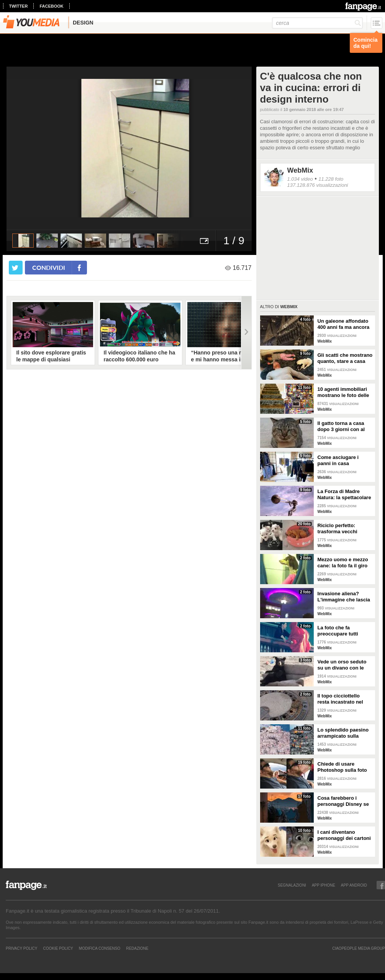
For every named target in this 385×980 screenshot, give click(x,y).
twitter (19, 6)
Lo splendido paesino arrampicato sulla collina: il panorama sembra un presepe (343, 733)
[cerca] (317, 23)
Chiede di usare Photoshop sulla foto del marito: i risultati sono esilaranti (342, 767)
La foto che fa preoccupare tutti (338, 631)
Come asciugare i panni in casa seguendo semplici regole (340, 461)
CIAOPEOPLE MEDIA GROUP (359, 948)
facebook (51, 6)
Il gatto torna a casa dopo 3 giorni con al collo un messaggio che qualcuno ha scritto (341, 426)
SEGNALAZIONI (292, 885)
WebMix (300, 170)
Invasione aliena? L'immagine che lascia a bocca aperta (344, 597)
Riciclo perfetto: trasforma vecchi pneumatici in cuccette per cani (344, 529)
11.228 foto (331, 179)
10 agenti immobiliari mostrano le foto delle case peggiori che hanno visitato (343, 392)
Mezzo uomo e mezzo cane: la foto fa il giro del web (343, 563)
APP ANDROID (354, 885)
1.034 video (300, 179)
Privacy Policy (21, 948)
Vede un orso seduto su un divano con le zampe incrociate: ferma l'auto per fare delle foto (342, 665)
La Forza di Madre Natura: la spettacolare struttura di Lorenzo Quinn (344, 495)
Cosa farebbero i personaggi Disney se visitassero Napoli (343, 801)
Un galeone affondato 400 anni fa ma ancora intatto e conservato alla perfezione (344, 324)
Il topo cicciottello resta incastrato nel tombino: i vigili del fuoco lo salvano (340, 699)
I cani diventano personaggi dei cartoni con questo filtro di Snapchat (344, 835)
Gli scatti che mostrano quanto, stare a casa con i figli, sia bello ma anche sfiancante (345, 358)
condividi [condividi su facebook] (49, 267)
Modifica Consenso (100, 948)
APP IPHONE (324, 885)
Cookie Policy (58, 948)
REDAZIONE (137, 948)
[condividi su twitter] (16, 268)
